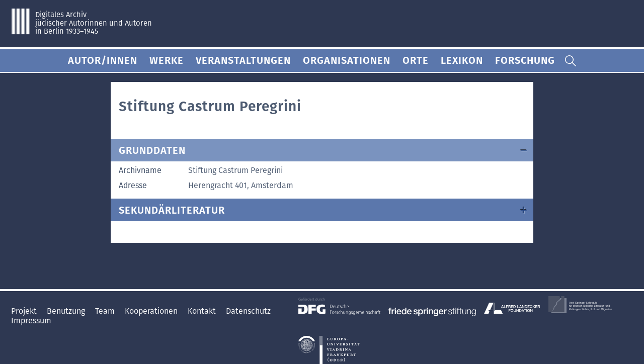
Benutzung (67, 311)
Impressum (31, 321)
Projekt (25, 311)
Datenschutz (248, 311)
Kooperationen (152, 311)
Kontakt (203, 311)
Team (106, 311)
